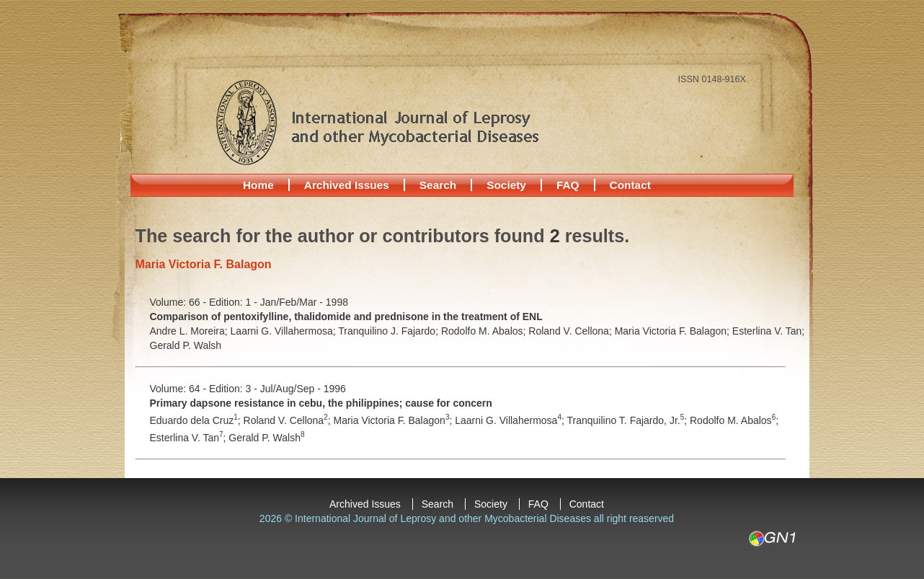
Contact (630, 185)
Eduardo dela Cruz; (197, 420)
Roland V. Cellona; (571, 331)
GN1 (772, 539)
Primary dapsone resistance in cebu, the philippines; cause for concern (321, 403)
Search (438, 185)
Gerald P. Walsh (186, 345)
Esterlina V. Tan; (768, 331)
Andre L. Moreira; (190, 331)
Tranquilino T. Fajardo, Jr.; (628, 420)
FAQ (568, 185)
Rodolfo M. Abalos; (485, 331)
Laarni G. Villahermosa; (285, 331)
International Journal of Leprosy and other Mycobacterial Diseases (377, 122)
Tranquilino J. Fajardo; (390, 331)
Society (506, 185)
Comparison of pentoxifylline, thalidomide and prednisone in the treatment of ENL (346, 317)
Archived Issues (347, 185)
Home (258, 185)
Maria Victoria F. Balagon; (674, 331)
